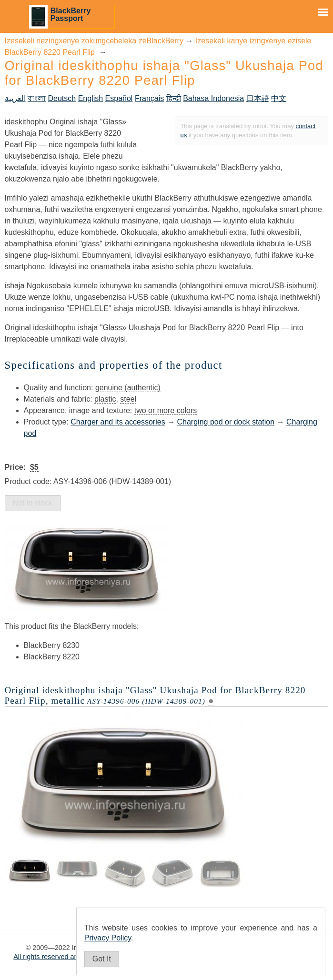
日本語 (258, 98)
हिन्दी (174, 98)
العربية (15, 98)
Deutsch (62, 98)
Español (119, 98)
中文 (279, 98)
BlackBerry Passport (71, 15)
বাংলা (37, 98)
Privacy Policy (108, 938)
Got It (102, 959)
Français (149, 98)
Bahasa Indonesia (213, 98)
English (91, 98)
